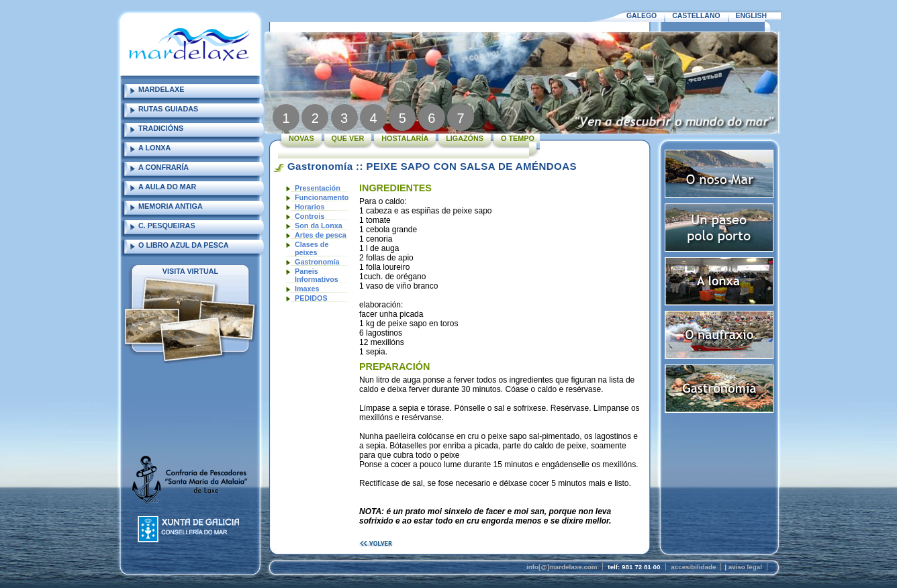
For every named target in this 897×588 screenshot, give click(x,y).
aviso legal (745, 567)
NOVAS (301, 138)
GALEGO (642, 16)
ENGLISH (751, 16)
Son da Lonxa (319, 226)
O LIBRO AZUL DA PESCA (184, 245)
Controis (310, 216)
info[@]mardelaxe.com (562, 567)
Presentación (318, 188)
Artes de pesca (321, 235)
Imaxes (307, 289)
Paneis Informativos (317, 275)
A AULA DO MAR (167, 187)
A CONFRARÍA (163, 167)
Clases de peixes (312, 248)
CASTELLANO (696, 16)
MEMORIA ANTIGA (171, 206)
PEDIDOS (311, 298)
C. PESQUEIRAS (167, 226)
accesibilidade (693, 567)
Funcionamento (322, 197)
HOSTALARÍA (405, 138)
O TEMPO (518, 138)
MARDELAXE (161, 89)
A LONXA (154, 148)
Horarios (310, 207)
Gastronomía (317, 262)
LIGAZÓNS (465, 138)
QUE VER (348, 138)
